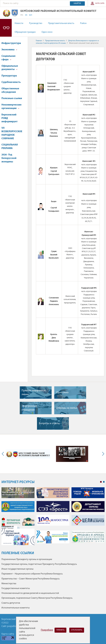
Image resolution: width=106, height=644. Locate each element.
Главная (39, 41)
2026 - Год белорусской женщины (9, 158)
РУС (22, 15)
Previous (4, 454)
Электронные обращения (29, 408)
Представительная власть (61, 23)
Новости (19, 23)
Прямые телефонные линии (34, 392)
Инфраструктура (11, 43)
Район (83, 23)
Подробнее (47, 630)
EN (26, 15)
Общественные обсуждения (10, 90)
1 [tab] (101, 482)
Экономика (9, 50)
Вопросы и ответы (49, 423)
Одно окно (47, 32)
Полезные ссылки (12, 98)
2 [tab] (104, 482)
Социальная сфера (8, 58)
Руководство (36, 23)
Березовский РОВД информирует (10, 118)
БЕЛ (31, 15)
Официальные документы (10, 68)
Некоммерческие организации (11, 107)
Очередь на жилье (67, 408)
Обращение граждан (25, 32)
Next (102, 454)
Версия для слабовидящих (6, 28)
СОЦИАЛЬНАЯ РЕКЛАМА (10, 147)
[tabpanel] (53, 518)
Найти (77, 4)
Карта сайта (100, 3)
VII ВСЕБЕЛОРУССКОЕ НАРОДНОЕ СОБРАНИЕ (12, 133)
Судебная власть (11, 82)
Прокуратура (9, 76)
